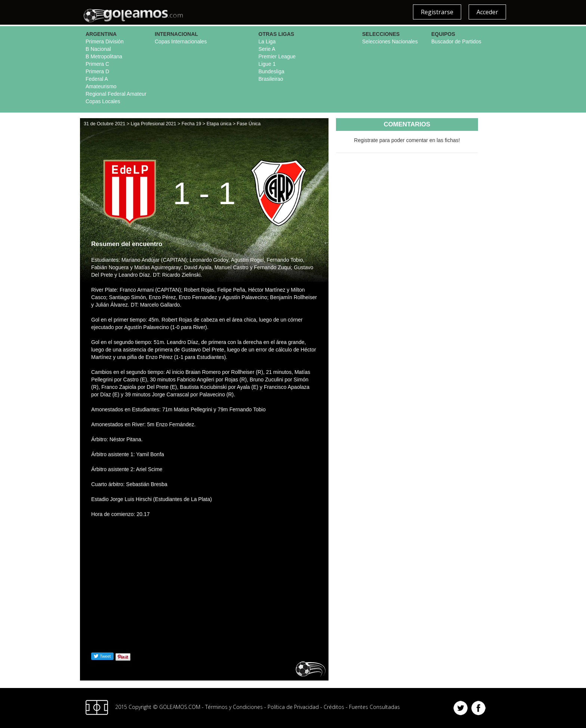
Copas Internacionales (181, 42)
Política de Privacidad (293, 707)
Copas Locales (103, 101)
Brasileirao (271, 79)
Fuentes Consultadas (374, 707)
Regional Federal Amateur (116, 94)
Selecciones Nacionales (390, 42)
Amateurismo (101, 86)
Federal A (97, 79)
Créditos (334, 707)
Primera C (97, 64)
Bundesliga (272, 71)
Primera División (105, 42)
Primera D (97, 71)
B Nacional (98, 49)
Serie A (267, 49)
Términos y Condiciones (234, 707)
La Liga (267, 42)
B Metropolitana (104, 56)
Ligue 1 (267, 64)
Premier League (277, 56)
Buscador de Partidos (456, 42)
